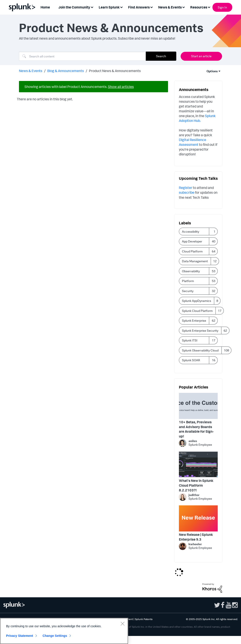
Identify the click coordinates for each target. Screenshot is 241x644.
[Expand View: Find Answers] (151, 7)
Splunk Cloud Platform (197, 311)
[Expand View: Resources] (209, 7)
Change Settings (55, 636)
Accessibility (191, 231)
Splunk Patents (144, 619)
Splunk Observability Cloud (200, 350)
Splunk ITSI (190, 340)
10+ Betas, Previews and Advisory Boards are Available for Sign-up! (196, 429)
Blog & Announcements (66, 71)
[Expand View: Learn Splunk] (121, 7)
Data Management (195, 261)
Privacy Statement (20, 636)
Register (186, 188)
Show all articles (121, 87)
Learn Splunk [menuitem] (109, 7)
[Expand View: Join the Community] (92, 7)
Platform (188, 281)
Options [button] (212, 71)
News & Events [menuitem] (170, 7)
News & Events (31, 71)
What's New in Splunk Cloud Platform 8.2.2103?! (196, 485)
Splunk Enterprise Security (200, 330)
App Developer (192, 241)
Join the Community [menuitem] (74, 7)
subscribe (187, 192)
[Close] (122, 624)
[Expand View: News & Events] (183, 7)
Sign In (222, 7)
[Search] (82, 56)
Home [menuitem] (45, 7)
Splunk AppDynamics (197, 301)
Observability (191, 271)
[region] (64, 631)
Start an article (201, 56)
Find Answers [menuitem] (139, 7)
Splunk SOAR (191, 360)
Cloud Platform (192, 251)
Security (188, 291)
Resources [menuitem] (199, 7)
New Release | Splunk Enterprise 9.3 (196, 537)
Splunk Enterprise (194, 320)
